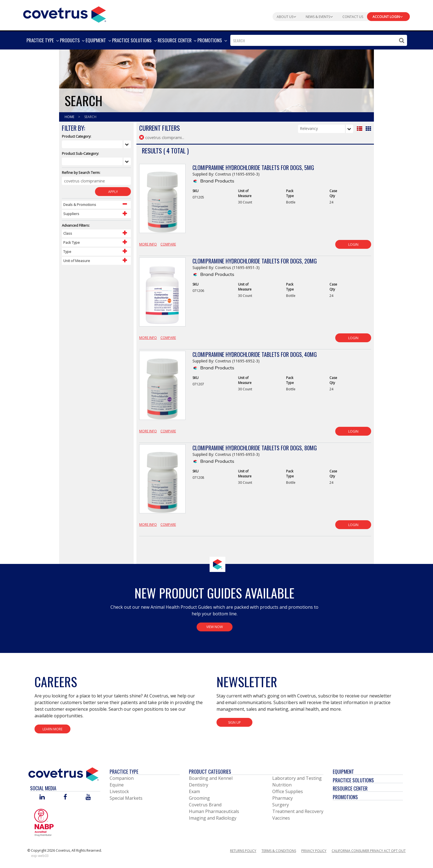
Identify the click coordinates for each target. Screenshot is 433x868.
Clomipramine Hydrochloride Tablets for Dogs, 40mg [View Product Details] (255, 354)
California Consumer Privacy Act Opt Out (369, 851)
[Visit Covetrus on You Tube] (88, 797)
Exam (194, 791)
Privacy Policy (314, 851)
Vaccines (281, 818)
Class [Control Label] (68, 233)
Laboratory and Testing (297, 778)
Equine (117, 785)
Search (90, 117)
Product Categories (210, 772)
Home (70, 117)
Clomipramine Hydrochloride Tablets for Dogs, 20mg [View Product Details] (255, 261)
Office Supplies (288, 791)
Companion (122, 778)
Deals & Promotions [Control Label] (80, 205)
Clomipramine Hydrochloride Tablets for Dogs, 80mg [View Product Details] (255, 448)
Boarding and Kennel (211, 778)
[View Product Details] (163, 202)
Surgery (281, 805)
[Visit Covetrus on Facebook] (65, 797)
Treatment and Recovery (298, 811)
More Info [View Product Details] (148, 244)
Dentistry (199, 785)
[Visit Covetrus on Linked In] (42, 797)
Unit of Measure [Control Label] (77, 261)
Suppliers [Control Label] (71, 214)
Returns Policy (243, 851)
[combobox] (319, 40)
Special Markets (126, 798)
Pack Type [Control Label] (72, 242)
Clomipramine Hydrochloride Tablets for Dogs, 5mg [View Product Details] (253, 168)
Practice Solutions (353, 780)
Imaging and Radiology (213, 818)
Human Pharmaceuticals (214, 811)
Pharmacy (282, 798)
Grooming (199, 798)
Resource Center (350, 788)
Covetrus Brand (205, 805)
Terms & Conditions (279, 851)
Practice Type (124, 772)
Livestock (119, 791)
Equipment (343, 772)
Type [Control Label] (67, 252)
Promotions (345, 797)
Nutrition (282, 785)
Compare (168, 244)
